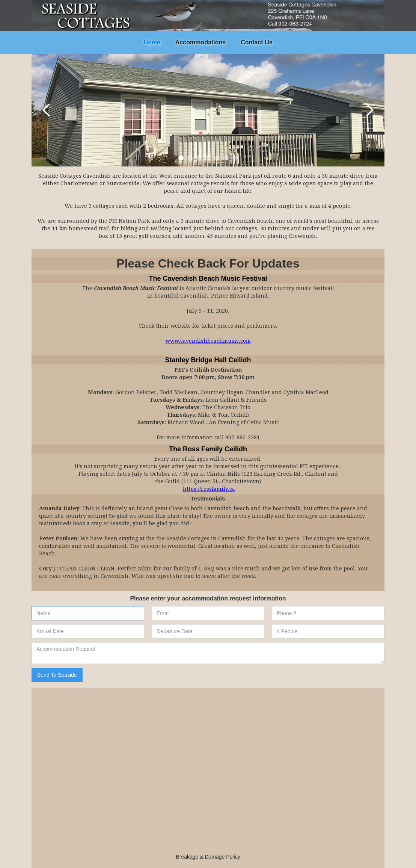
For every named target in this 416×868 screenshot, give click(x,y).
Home (152, 42)
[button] (47, 110)
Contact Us (256, 42)
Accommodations (200, 42)
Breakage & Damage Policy (208, 857)
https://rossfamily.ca (209, 489)
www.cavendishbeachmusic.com (208, 341)
